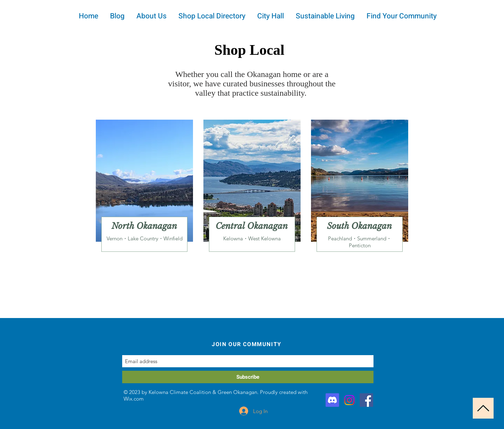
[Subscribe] (248, 377)
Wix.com (134, 399)
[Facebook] (366, 400)
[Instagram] (349, 400)
